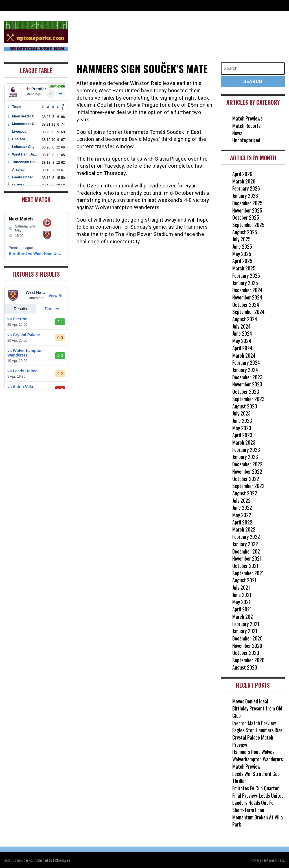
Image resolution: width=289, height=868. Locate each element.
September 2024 (248, 312)
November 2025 (247, 210)
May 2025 (242, 254)
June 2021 (242, 595)
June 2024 (242, 333)
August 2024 (245, 319)
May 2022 (242, 515)
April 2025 (242, 261)
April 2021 (242, 609)
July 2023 (241, 413)
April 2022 (242, 522)
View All (56, 296)
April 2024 (242, 348)
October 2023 (246, 392)
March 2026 (244, 181)
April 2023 (242, 435)
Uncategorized (246, 140)
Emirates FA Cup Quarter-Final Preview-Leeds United (258, 792)
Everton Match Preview (254, 723)
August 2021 (244, 580)
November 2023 (247, 384)
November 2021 (247, 558)
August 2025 (245, 232)
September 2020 (248, 660)
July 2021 (241, 587)
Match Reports (246, 126)
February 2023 (246, 450)
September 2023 (248, 399)
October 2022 (246, 479)
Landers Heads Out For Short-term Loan (254, 806)
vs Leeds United (22, 371)
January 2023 (245, 457)
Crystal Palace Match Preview (253, 741)
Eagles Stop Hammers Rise (257, 730)
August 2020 (245, 667)
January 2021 (245, 631)
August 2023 (245, 406)
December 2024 (247, 290)
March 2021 (244, 616)
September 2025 (248, 225)
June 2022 (242, 508)
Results (20, 309)
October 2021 (245, 566)
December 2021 (247, 551)
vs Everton (17, 319)
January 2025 (245, 283)
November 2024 (247, 297)
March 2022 (244, 529)
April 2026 (242, 174)
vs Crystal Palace (24, 335)
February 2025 (246, 276)
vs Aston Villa (20, 387)
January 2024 (245, 370)
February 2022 (246, 537)
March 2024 (244, 355)
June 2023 (242, 421)
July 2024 (241, 326)
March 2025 (244, 268)
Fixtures (52, 309)
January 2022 (245, 544)
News (237, 133)
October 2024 (246, 305)
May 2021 (241, 602)
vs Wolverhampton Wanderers (25, 353)
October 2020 (246, 653)
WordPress (277, 860)
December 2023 (247, 377)
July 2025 (241, 239)
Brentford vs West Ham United (37, 253)
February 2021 (246, 624)
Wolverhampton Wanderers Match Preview (258, 763)
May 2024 (242, 341)
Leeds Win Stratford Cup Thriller (256, 777)
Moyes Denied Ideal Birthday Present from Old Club (257, 708)
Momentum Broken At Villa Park (258, 821)
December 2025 (247, 203)
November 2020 (247, 646)
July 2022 (241, 500)
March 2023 (244, 442)
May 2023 (242, 428)
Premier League (39, 89)
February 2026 (246, 188)
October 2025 (246, 217)
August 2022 (245, 493)
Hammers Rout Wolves (253, 752)
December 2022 (247, 464)
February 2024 (246, 362)
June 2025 (242, 246)
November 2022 (247, 471)
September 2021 (248, 573)
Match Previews (247, 118)
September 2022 (248, 486)
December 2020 (247, 638)
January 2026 (245, 196)
